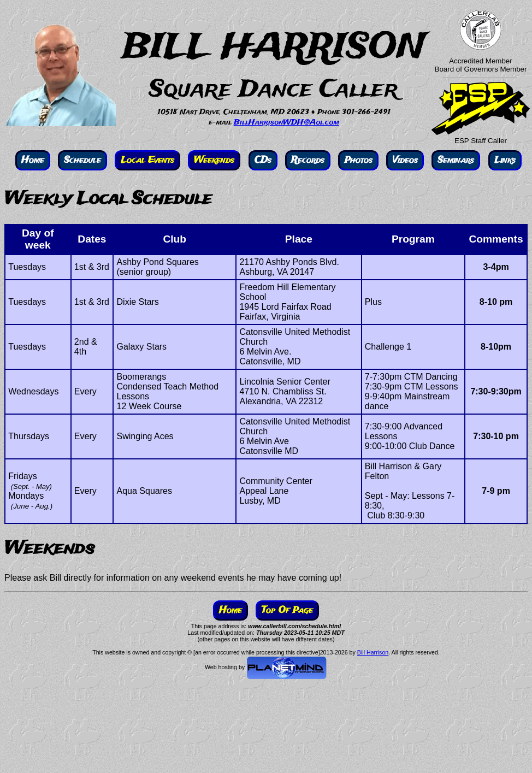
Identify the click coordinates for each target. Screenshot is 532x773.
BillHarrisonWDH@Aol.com (286, 123)
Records (308, 160)
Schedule (82, 160)
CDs (263, 160)
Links (505, 160)
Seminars (456, 160)
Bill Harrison (373, 652)
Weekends (214, 160)
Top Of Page (287, 610)
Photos (358, 160)
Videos (405, 160)
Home (33, 160)
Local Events (147, 160)
